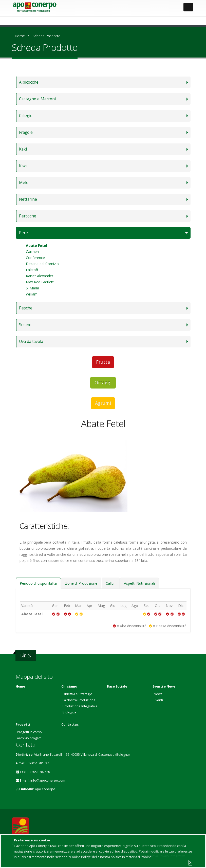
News (158, 694)
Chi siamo (69, 686)
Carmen (32, 252)
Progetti (23, 724)
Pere (23, 233)
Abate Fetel (36, 245)
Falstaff (32, 270)
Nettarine (28, 199)
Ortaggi (103, 382)
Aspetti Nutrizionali (139, 583)
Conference (35, 258)
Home (20, 36)
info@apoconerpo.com (48, 780)
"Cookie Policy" (80, 857)
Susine (25, 325)
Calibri (111, 583)
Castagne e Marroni (37, 99)
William (32, 294)
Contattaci (70, 724)
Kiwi (23, 166)
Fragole (26, 132)
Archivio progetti (29, 738)
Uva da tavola (31, 341)
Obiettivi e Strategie (77, 694)
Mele (24, 183)
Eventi (158, 700)
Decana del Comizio (42, 264)
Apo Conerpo (45, 789)
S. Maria (32, 288)
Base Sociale (117, 686)
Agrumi (103, 403)
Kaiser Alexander (40, 276)
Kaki (23, 149)
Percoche (28, 216)
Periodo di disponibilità (38, 583)
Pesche (26, 308)
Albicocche (29, 82)
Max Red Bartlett (40, 282)
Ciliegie (26, 116)
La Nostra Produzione (79, 700)
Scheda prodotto (47, 36)
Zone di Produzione (81, 583)
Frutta (103, 362)
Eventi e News (164, 686)
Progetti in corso (29, 732)
